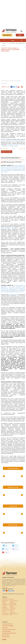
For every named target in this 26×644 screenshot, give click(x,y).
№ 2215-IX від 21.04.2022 (12, 146)
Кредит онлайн (6, 635)
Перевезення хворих (13, 604)
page (5, 546)
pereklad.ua (12, 599)
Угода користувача (6, 631)
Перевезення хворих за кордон (14, 614)
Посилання (12, 606)
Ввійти (20, 35)
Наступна (21, 149)
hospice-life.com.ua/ (13, 605)
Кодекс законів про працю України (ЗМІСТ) (11, 80)
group (15, 546)
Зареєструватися (7, 35)
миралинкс (4, 602)
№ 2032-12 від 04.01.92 (19, 141)
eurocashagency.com (5, 614)
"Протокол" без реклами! (8, 626)
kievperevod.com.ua (5, 613)
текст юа (4, 612)
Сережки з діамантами (6, 599)
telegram (5, 549)
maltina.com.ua (12, 609)
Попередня (5, 149)
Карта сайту (5, 627)
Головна (4, 43)
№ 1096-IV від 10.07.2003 (12, 145)
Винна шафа (12, 602)
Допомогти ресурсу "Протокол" (9, 633)
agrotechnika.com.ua (5, 609)
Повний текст (5, 587)
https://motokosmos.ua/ (6, 604)
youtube (5, 552)
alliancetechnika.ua (5, 600)
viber (15, 549)
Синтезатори (4, 606)
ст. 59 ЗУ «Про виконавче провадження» (13, 227)
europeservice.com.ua (6, 610)
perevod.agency (5, 607)
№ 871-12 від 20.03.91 (6, 141)
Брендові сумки (12, 612)
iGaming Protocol (6, 637)
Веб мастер (4, 603)
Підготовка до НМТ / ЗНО (14, 601)
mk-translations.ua (13, 608)
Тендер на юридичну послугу (9, 629)
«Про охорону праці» (14, 294)
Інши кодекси (4, 83)
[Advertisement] (13, 14)
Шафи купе (12, 611)
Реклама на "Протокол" (7, 624)
